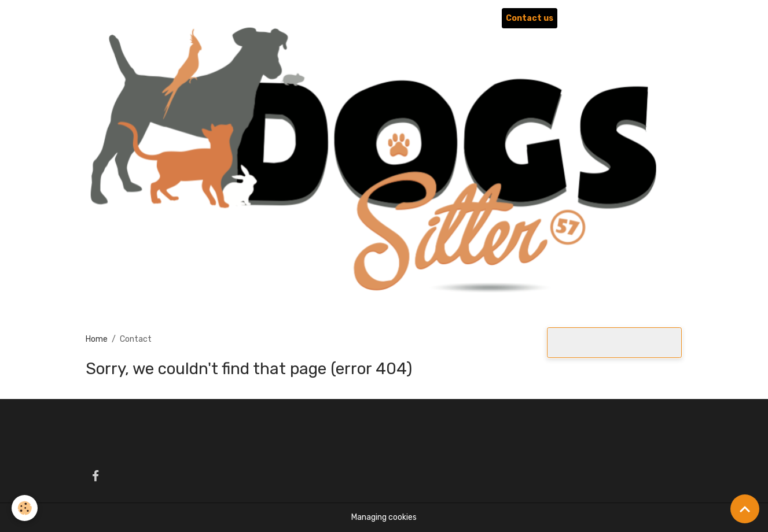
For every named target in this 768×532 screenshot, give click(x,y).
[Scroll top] (745, 509)
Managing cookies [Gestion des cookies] (384, 517)
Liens (577, 18)
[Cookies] (25, 508)
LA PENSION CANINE (295, 18)
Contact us (530, 18)
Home (122, 18)
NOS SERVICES (388, 18)
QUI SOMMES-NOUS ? (190, 18)
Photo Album (467, 18)
